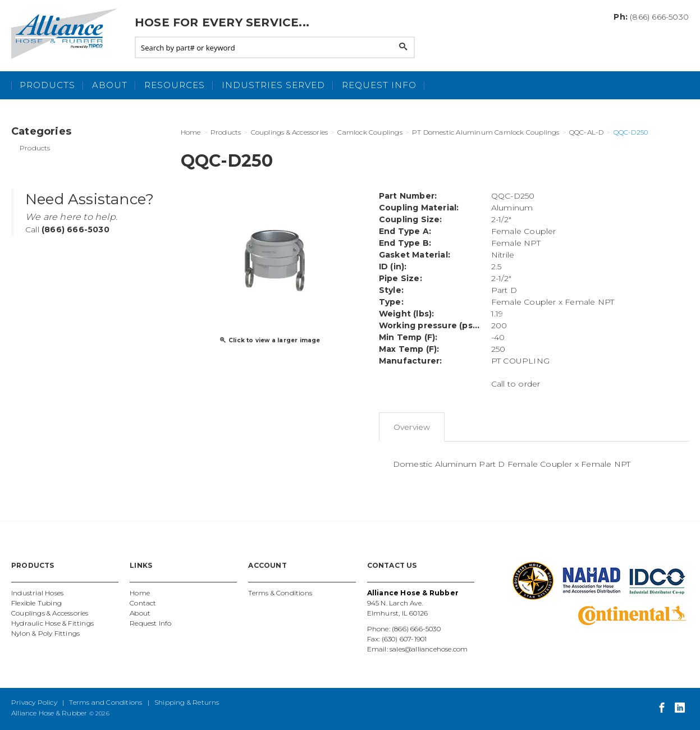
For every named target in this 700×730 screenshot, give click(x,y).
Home (140, 593)
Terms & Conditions (280, 593)
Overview (412, 427)
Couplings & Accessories (50, 613)
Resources (175, 85)
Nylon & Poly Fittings (45, 633)
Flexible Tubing (36, 603)
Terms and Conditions (106, 702)
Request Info (379, 85)
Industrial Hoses (37, 593)
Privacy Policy (34, 702)
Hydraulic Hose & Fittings (52, 623)
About (110, 85)
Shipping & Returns (187, 702)
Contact (143, 603)
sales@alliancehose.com (429, 649)
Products (47, 85)
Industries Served (273, 85)
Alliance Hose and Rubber (67, 34)
